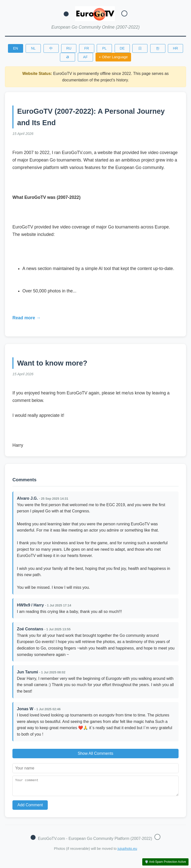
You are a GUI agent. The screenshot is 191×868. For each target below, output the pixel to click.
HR (175, 48)
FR (87, 48)
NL (33, 48)
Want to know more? (52, 363)
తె (68, 57)
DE (122, 48)
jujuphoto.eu (127, 852)
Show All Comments (95, 753)
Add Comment (30, 808)
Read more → (26, 318)
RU (69, 48)
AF (85, 57)
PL (104, 48)
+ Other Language (113, 57)
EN (15, 48)
